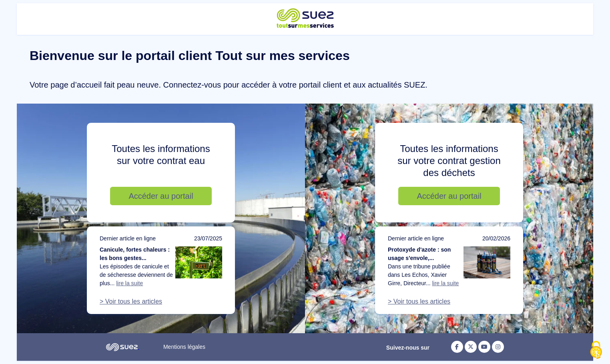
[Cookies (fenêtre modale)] (596, 350)
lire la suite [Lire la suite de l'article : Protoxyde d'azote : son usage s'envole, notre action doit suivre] (445, 283)
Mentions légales (184, 347)
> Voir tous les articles (131, 301)
